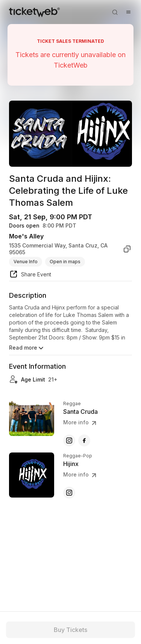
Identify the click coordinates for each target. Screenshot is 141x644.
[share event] (30, 275)
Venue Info (26, 262)
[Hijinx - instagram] (69, 493)
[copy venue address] (127, 249)
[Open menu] (128, 12)
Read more (27, 348)
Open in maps (65, 262)
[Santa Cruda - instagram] (69, 440)
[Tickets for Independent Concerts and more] (34, 12)
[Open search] (115, 12)
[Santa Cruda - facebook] (84, 440)
